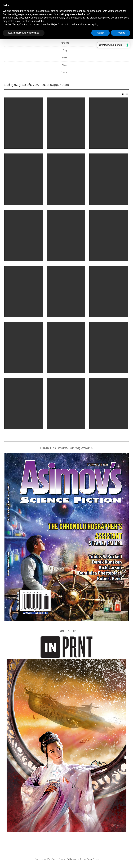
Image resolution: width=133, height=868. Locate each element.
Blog (65, 50)
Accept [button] (121, 33)
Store (65, 58)
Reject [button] (100, 33)
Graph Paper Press (89, 859)
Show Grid (123, 94)
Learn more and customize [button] (24, 33)
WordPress (52, 859)
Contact (65, 73)
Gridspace (72, 859)
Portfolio (65, 43)
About (65, 65)
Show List (127, 94)
